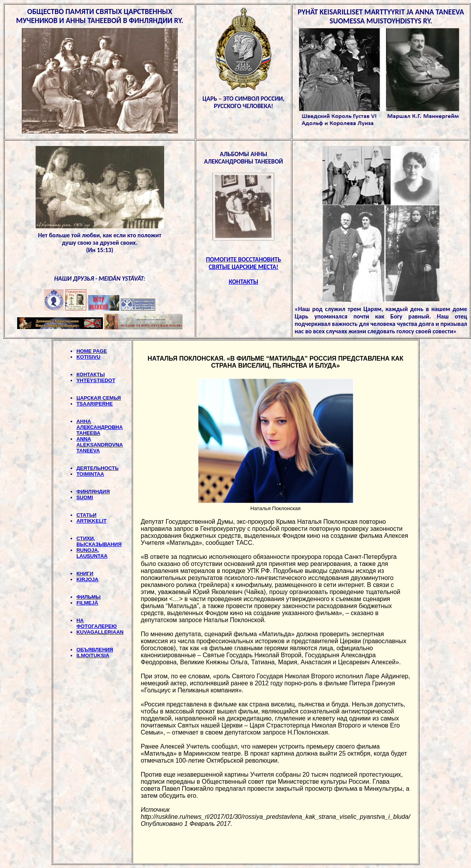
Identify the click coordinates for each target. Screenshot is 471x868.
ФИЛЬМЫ (89, 597)
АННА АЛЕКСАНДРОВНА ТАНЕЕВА (100, 427)
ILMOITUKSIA (93, 655)
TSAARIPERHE (95, 404)
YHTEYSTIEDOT (96, 380)
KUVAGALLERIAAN (100, 632)
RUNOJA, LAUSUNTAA (92, 553)
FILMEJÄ (87, 603)
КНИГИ (85, 574)
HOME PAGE (92, 351)
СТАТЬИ (87, 515)
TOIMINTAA (90, 474)
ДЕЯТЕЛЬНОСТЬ (97, 468)
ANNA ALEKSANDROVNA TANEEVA (100, 445)
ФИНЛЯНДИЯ (93, 492)
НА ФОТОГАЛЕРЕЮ (97, 623)
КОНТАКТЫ (91, 374)
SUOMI (85, 497)
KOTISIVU (88, 357)
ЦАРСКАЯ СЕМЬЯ (99, 398)
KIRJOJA (87, 579)
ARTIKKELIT (91, 521)
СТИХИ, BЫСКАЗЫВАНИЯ (99, 541)
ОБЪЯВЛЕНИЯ (95, 650)
